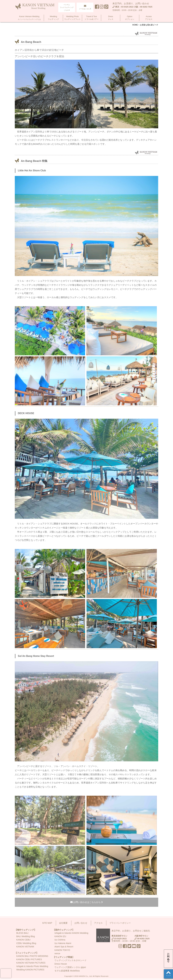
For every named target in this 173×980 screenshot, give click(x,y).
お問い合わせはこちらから (86, 902)
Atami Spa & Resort (64, 947)
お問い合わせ (168, 956)
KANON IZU (60, 936)
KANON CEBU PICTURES (29, 959)
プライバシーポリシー (120, 923)
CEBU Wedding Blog (26, 943)
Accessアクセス (149, 18)
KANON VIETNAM (25, 947)
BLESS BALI (22, 933)
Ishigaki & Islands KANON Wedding (71, 933)
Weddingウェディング (53, 18)
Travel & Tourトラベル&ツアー (92, 18)
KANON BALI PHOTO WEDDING (32, 956)
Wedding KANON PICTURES (30, 970)
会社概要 (63, 923)
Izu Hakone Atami (63, 943)
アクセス (98, 923)
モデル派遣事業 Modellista (67, 971)
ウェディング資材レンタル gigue (70, 967)
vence (57, 953)
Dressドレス (111, 18)
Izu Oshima (60, 940)
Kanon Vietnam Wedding (29, 18)
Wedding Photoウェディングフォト (72, 18)
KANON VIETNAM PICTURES (31, 963)
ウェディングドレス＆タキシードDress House (70, 962)
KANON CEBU (23, 940)
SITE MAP (47, 923)
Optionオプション (130, 18)
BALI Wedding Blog (26, 936)
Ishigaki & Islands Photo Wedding (32, 966)
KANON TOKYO (62, 950)
